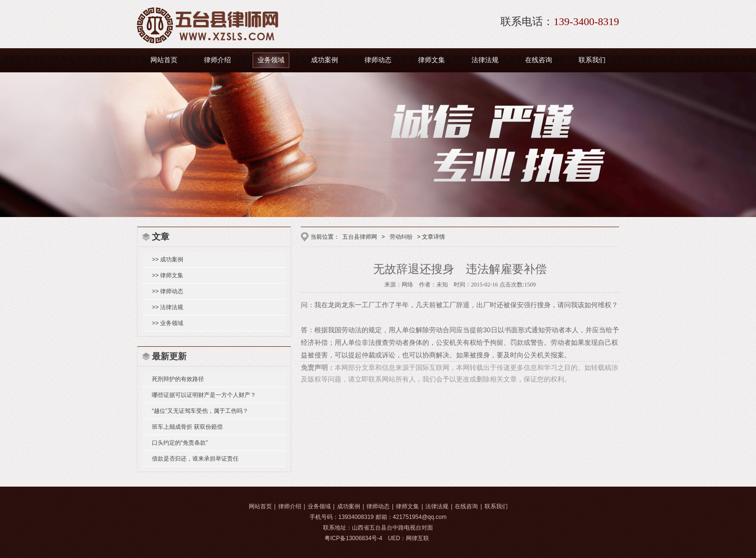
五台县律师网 (360, 237)
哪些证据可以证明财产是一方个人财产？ (204, 395)
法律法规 (485, 60)
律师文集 (432, 60)
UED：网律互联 (409, 538)
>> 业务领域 (168, 323)
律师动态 (378, 60)
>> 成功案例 (168, 259)
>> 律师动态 (168, 291)
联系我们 (592, 60)
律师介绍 (217, 60)
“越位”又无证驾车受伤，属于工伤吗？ (200, 411)
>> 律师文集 (168, 275)
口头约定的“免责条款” (180, 443)
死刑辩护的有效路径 (178, 379)
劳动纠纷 (401, 237)
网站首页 (164, 60)
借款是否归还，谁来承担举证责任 (195, 459)
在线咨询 (539, 60)
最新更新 (169, 356)
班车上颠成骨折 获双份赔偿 (187, 427)
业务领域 (271, 60)
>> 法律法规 (168, 307)
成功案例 (324, 60)
